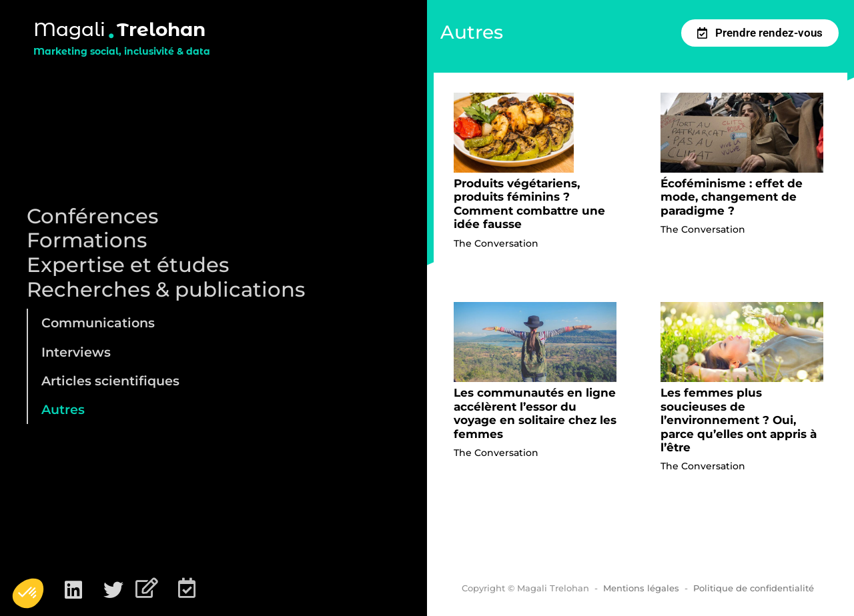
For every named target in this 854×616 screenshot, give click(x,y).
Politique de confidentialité (754, 588)
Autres (63, 409)
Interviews (76, 352)
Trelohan (161, 29)
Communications (98, 323)
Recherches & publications (166, 290)
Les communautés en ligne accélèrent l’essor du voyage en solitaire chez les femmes (535, 413)
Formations (87, 240)
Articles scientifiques (110, 381)
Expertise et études (128, 265)
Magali (69, 29)
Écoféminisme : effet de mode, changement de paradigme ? (732, 197)
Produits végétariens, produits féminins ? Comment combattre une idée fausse (529, 204)
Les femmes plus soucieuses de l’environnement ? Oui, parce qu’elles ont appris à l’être (739, 420)
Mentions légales (641, 588)
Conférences (92, 216)
